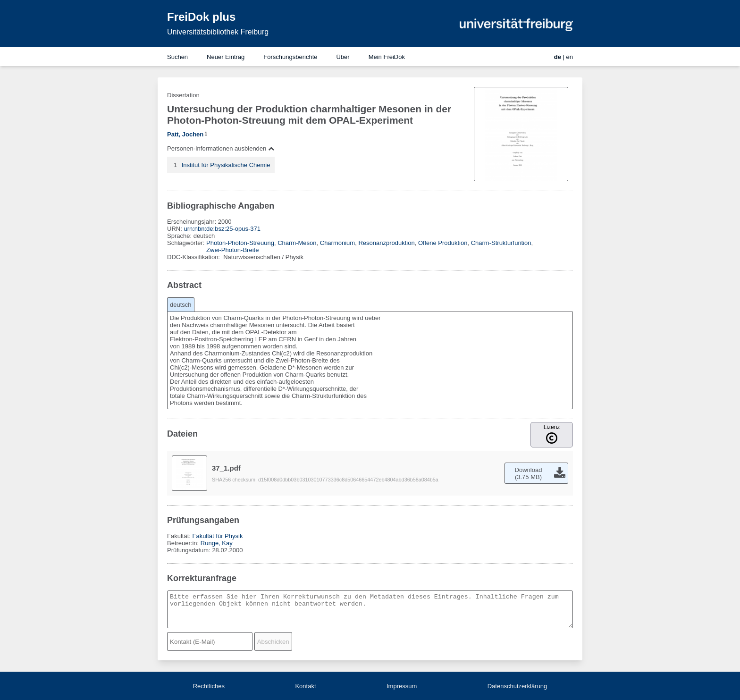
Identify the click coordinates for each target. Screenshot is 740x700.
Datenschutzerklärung (517, 686)
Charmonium (337, 243)
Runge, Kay (217, 543)
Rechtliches (209, 686)
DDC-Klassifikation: (194, 257)
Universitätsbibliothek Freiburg (218, 32)
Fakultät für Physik (217, 536)
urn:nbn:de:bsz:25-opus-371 (222, 229)
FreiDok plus (201, 17)
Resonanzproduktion (386, 243)
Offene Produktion (443, 243)
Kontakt (305, 686)
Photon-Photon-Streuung (240, 243)
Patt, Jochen (185, 134)
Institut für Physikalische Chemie (226, 165)
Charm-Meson (297, 243)
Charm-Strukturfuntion (501, 243)
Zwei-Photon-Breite (232, 250)
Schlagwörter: (187, 243)
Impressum (402, 686)
